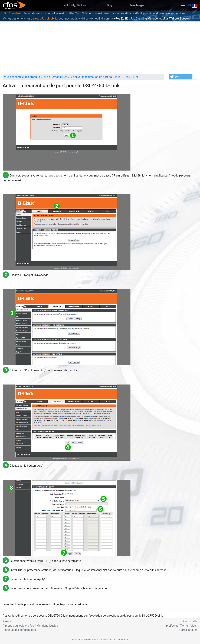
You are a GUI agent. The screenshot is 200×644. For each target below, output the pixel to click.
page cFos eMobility (46, 19)
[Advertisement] (100, 48)
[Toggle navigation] (183, 5)
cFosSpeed (10, 13)
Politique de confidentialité (19, 630)
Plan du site (190, 621)
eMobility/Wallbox (75, 5)
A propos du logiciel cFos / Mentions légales (30, 626)
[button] (181, 77)
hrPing (108, 5)
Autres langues (188, 630)
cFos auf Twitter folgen (181, 626)
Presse (7, 621)
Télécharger (137, 5)
